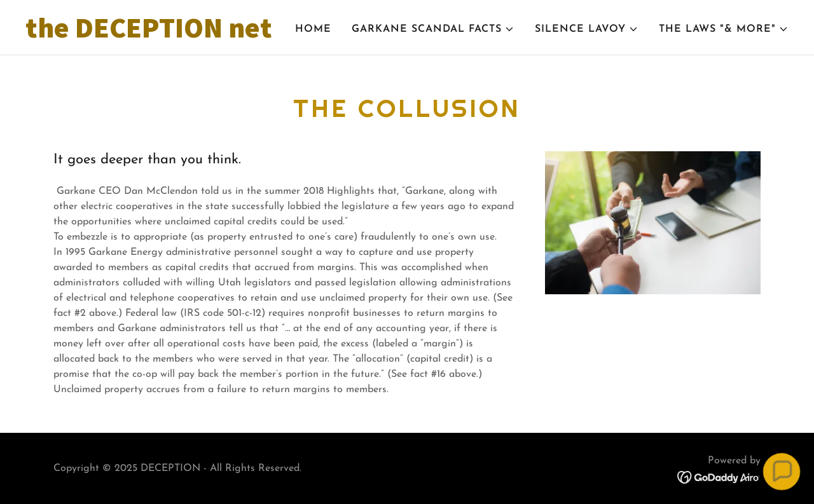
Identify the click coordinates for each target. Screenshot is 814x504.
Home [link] (313, 29)
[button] (433, 29)
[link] (159, 35)
